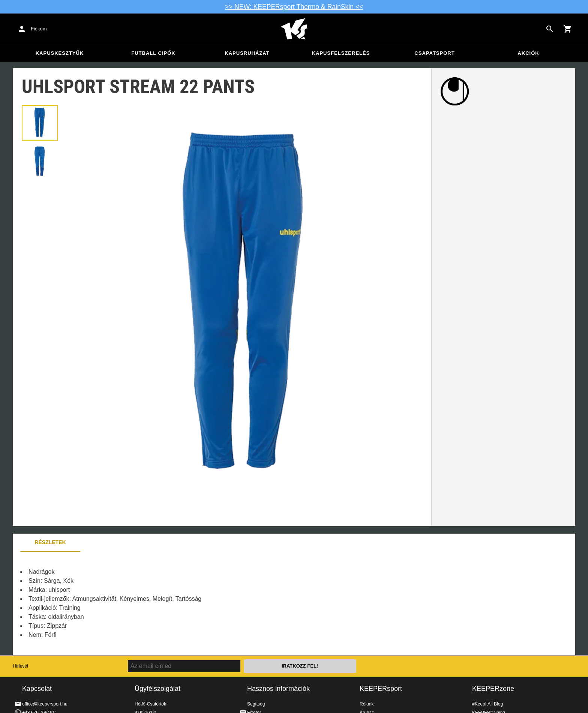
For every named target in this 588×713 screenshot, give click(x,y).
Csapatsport (434, 53)
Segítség (256, 704)
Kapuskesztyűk (60, 53)
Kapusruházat (247, 53)
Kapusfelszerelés (341, 53)
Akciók (528, 53)
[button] (40, 123)
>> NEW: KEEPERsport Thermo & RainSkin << (294, 7)
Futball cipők (153, 53)
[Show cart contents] (568, 29)
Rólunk (367, 704)
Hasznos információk (278, 689)
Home (294, 29)
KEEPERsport (381, 689)
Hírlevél (20, 666)
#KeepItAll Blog (487, 704)
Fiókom (39, 29)
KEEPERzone (493, 689)
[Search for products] (550, 29)
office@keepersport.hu (45, 704)
